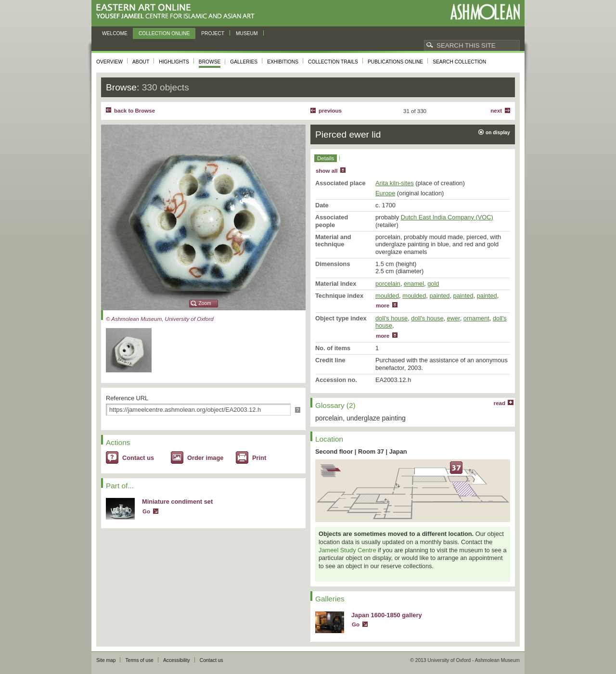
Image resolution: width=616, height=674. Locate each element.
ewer (454, 318)
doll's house (391, 318)
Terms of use (139, 660)
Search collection (459, 62)
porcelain (388, 284)
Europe (385, 193)
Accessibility (177, 660)
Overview (109, 62)
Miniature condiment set (177, 502)
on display (498, 133)
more (383, 305)
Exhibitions (283, 62)
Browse (210, 62)
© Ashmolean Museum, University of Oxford (160, 319)
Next (496, 111)
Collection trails (333, 62)
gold (433, 284)
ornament (476, 318)
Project (213, 33)
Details (326, 158)
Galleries (244, 62)
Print (259, 458)
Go (146, 511)
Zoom (205, 303)
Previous (330, 111)
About (141, 62)
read (500, 403)
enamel (414, 284)
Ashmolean (485, 12)
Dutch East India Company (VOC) (447, 217)
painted (439, 296)
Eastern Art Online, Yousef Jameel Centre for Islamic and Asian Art (178, 12)
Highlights (174, 62)
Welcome (115, 33)
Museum (247, 33)
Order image (205, 458)
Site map (106, 660)
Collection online (164, 33)
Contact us (138, 458)
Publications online (395, 62)
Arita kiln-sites (395, 183)
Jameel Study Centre (347, 550)
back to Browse (135, 111)
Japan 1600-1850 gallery (387, 615)
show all (327, 171)
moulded (387, 296)
